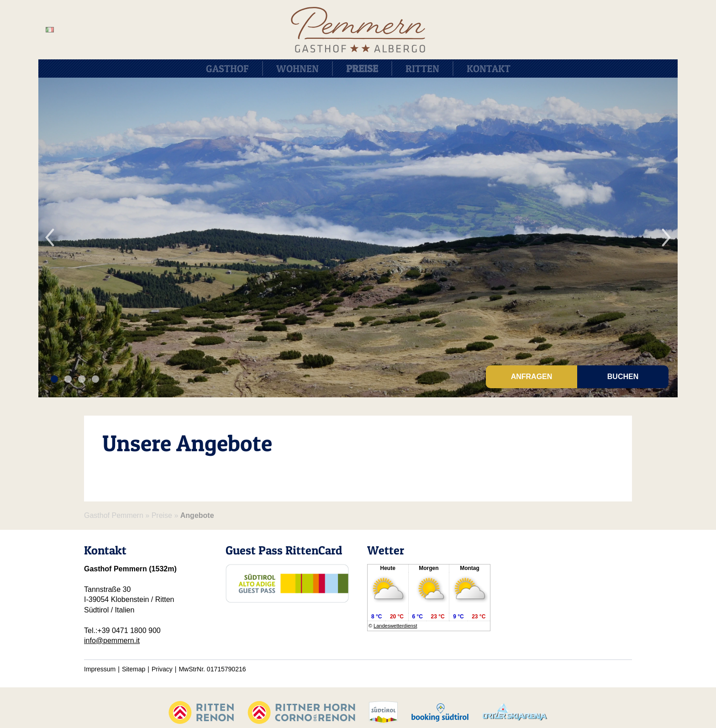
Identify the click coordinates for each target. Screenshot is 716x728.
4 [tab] (95, 379)
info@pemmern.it (112, 641)
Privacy (162, 669)
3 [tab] (82, 379)
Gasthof (227, 69)
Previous (50, 237)
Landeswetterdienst (395, 626)
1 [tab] (54, 379)
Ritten (422, 69)
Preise (362, 69)
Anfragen (532, 377)
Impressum (100, 669)
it (50, 30)
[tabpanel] (358, 237)
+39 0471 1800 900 (129, 630)
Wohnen (297, 69)
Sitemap (134, 669)
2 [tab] (68, 379)
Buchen (623, 377)
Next (666, 237)
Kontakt (489, 69)
